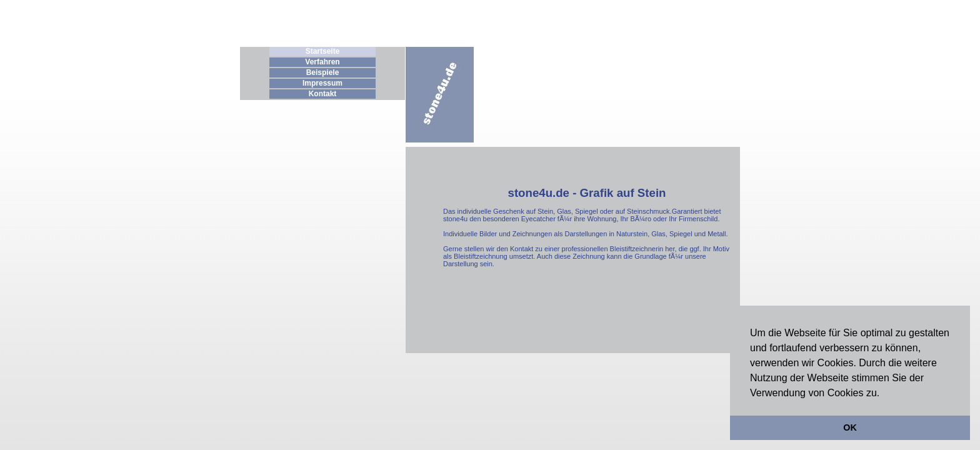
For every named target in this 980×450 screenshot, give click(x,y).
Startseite (323, 51)
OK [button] (850, 427)
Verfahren (322, 62)
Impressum (322, 83)
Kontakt (323, 94)
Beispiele (323, 72)
